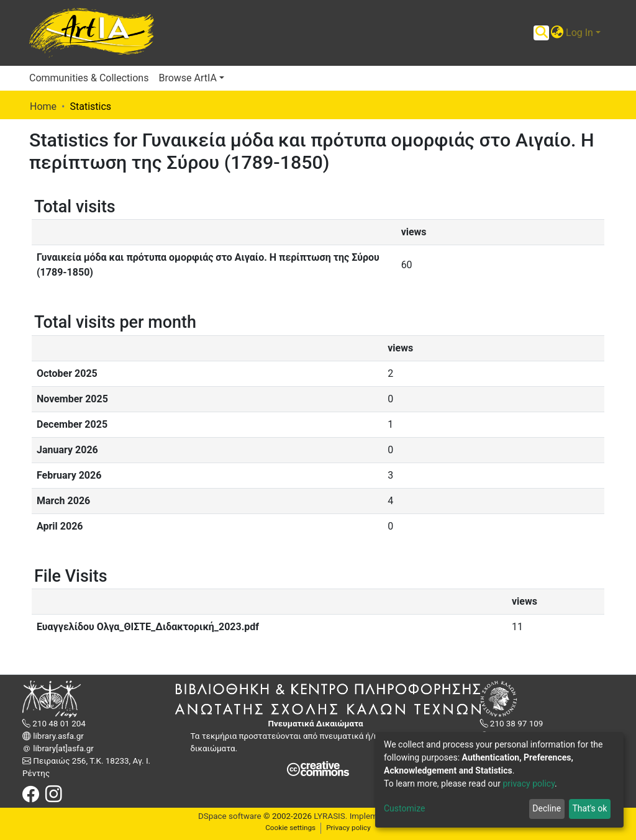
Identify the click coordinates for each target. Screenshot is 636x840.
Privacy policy (348, 828)
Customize (404, 808)
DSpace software (230, 816)
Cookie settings (290, 828)
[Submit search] (541, 33)
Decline (547, 808)
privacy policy (529, 784)
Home (43, 106)
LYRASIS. (330, 816)
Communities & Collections (89, 78)
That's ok (589, 808)
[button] (557, 33)
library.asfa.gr (57, 736)
